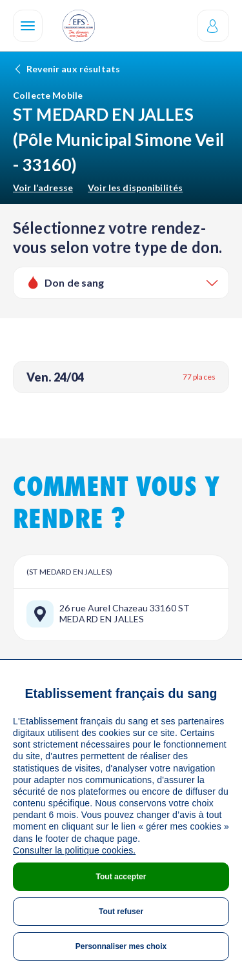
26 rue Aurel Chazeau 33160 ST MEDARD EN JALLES (125, 614)
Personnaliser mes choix (121, 946)
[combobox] (121, 283)
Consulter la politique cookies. (74, 850)
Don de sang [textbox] (75, 282)
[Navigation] (28, 26)
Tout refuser (121, 912)
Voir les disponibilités (135, 188)
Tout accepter (121, 877)
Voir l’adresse (43, 188)
